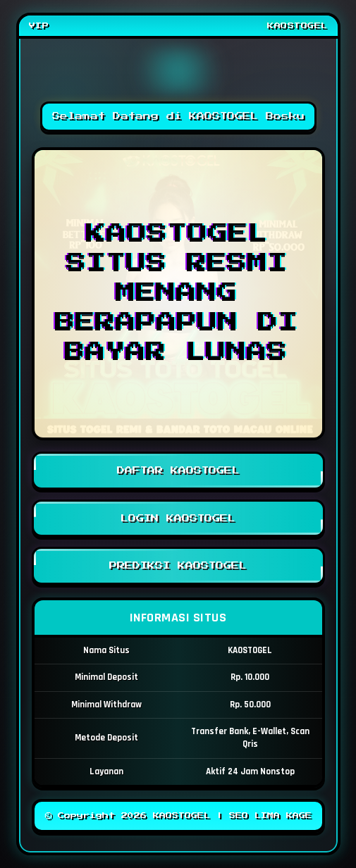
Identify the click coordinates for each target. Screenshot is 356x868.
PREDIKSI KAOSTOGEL (178, 566)
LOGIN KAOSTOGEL (178, 519)
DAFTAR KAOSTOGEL (178, 471)
